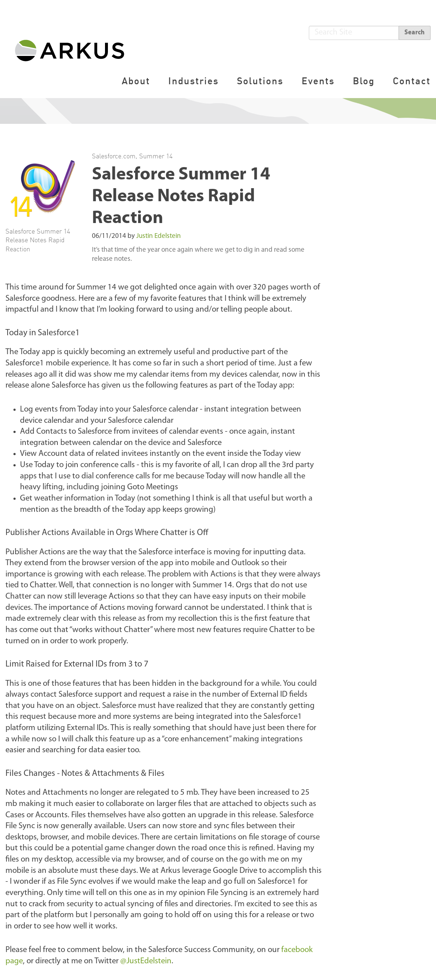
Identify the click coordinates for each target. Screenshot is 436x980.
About (136, 81)
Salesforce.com (114, 156)
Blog (364, 81)
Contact (412, 81)
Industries (193, 81)
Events (318, 81)
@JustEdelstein (146, 961)
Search (415, 33)
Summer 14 (156, 156)
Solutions (260, 81)
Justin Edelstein (159, 236)
